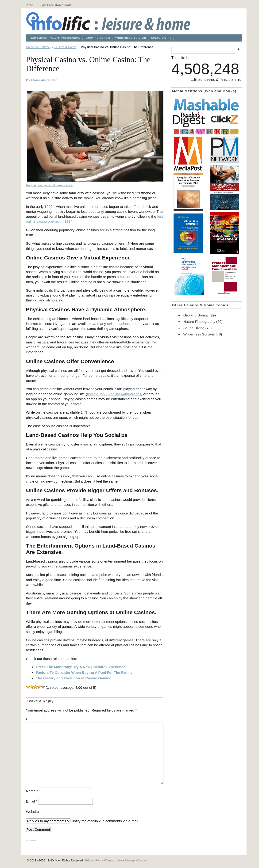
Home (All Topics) (38, 47)
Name (32, 791)
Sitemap (130, 860)
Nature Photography (65, 38)
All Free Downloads (57, 5)
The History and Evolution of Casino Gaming (74, 678)
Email (32, 801)
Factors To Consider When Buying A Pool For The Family (84, 672)
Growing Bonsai (98, 38)
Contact (142, 860)
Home (29, 5)
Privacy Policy (94, 860)
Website (33, 812)
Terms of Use (114, 860)
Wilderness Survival (131, 38)
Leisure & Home (65, 47)
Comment (35, 719)
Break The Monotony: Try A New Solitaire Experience (81, 667)
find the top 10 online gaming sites (114, 394)
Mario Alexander (44, 80)
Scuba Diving (161, 38)
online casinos (118, 324)
